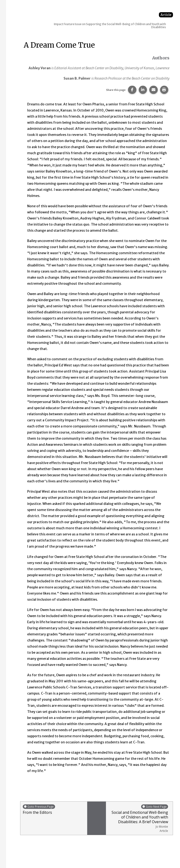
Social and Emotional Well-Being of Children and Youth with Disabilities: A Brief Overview (138, 818)
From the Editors (54, 809)
